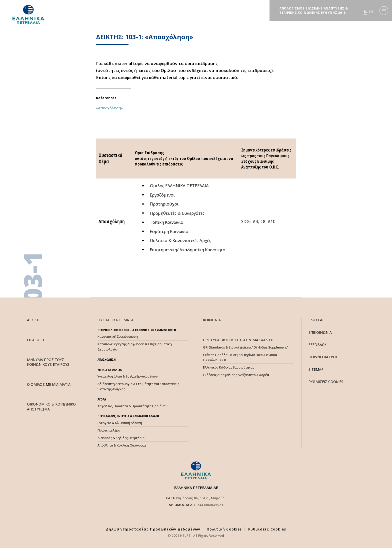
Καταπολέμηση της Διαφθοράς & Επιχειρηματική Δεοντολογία (135, 347)
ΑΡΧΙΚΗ (33, 320)
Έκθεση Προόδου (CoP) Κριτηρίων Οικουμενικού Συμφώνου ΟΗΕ (240, 357)
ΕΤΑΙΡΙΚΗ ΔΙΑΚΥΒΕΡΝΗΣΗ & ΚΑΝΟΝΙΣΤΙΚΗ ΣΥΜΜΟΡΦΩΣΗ (137, 330)
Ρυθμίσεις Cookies (267, 529)
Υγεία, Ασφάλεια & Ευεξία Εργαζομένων (127, 376)
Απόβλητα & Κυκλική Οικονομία (122, 445)
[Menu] (384, 11)
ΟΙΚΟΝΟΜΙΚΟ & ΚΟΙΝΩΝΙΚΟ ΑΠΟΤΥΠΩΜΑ (51, 406)
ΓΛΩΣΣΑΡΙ (317, 320)
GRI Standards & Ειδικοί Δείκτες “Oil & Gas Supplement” (245, 347)
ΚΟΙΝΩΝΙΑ (212, 320)
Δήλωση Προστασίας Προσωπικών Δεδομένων (153, 529)
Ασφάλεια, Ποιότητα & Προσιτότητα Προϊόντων (133, 406)
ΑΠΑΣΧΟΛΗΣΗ (107, 359)
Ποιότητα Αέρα (109, 430)
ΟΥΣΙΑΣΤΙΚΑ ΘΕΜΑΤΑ (115, 320)
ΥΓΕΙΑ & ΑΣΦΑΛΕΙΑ (110, 370)
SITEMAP (316, 369)
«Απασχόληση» (109, 108)
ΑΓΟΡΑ (102, 399)
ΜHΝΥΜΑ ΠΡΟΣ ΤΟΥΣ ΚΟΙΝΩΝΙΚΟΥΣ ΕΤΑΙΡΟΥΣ (48, 362)
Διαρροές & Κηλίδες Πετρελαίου (122, 438)
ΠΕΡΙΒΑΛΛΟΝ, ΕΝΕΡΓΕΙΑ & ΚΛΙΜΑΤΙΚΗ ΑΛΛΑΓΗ (128, 416)
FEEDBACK (317, 345)
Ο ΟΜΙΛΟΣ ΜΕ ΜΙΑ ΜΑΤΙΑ (49, 384)
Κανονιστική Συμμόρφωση (118, 336)
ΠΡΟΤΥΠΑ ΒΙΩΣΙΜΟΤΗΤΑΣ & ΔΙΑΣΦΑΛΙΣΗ (238, 340)
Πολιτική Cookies (224, 529)
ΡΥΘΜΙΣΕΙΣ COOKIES (326, 382)
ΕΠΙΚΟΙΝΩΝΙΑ (320, 332)
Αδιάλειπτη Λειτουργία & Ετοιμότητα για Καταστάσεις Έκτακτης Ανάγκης (138, 386)
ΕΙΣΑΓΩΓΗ (35, 340)
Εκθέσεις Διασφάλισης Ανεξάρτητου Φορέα (236, 375)
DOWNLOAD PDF (323, 357)
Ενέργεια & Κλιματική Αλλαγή (120, 423)
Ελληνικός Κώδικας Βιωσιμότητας (228, 367)
